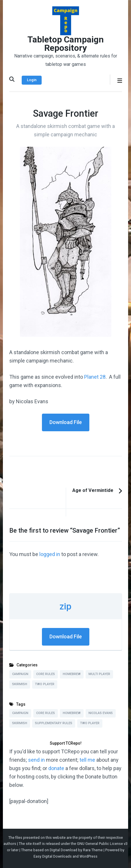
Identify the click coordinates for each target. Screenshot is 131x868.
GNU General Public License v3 (102, 844)
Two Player (45, 684)
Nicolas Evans (101, 713)
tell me (87, 760)
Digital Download (63, 850)
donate (56, 768)
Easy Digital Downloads (53, 856)
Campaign (20, 674)
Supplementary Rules (54, 723)
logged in (50, 554)
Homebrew (72, 674)
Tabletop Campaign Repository (66, 44)
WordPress (88, 856)
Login (32, 80)
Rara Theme (93, 850)
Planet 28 (95, 377)
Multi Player (99, 674)
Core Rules (46, 674)
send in (36, 760)
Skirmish (20, 684)
